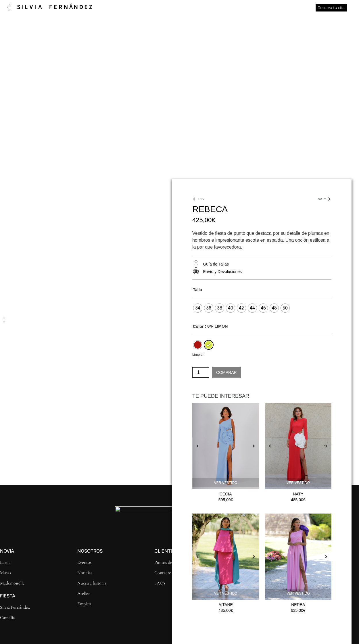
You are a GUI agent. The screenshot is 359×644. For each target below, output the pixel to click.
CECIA (226, 494)
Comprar (226, 372)
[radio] (198, 308)
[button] (4, 320)
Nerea (298, 605)
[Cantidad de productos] (201, 372)
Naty (298, 494)
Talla (197, 290)
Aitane (226, 605)
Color (198, 326)
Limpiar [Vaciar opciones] (198, 355)
